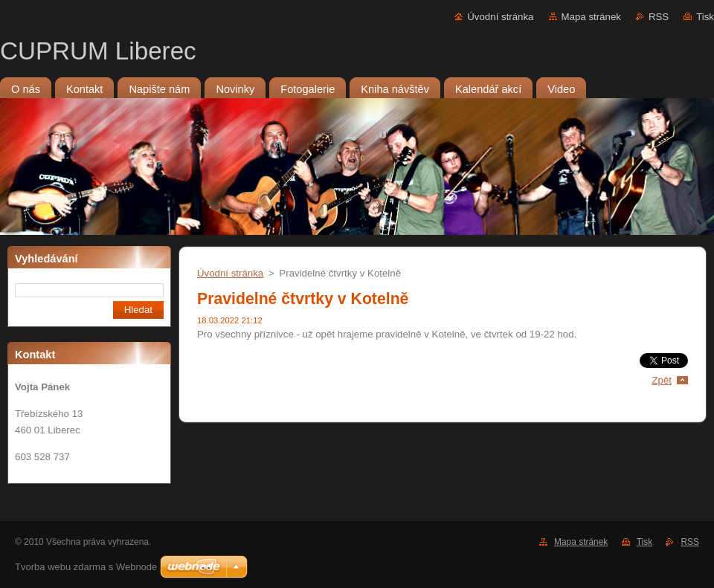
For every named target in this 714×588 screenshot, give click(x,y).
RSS (659, 17)
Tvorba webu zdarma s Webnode (86, 567)
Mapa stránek (591, 17)
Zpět (662, 380)
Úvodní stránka (500, 17)
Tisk (705, 17)
